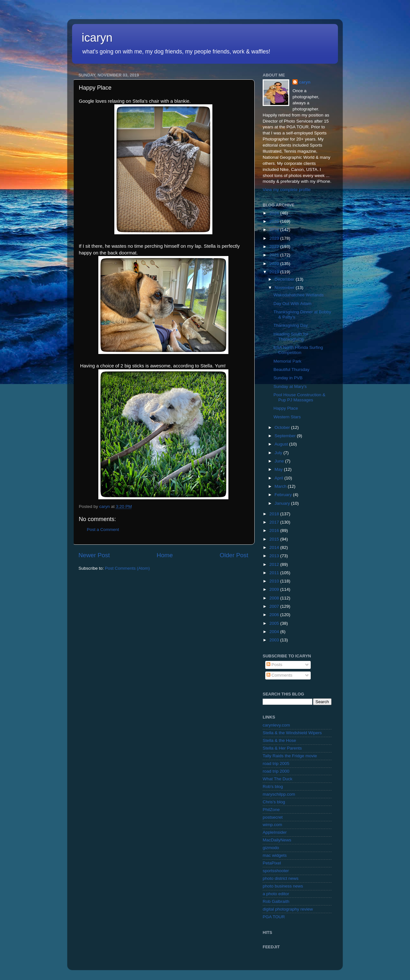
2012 (275, 564)
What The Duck (278, 779)
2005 (275, 623)
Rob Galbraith (276, 901)
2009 (275, 589)
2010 (275, 581)
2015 (275, 539)
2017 (275, 522)
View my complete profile (287, 190)
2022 (275, 247)
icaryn (97, 38)
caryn (305, 82)
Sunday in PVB (288, 378)
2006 (275, 615)
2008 (275, 598)
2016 (275, 530)
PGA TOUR (274, 917)
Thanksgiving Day (291, 325)
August (282, 444)
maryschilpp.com (279, 794)
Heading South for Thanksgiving (291, 337)
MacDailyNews (277, 840)
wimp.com (272, 825)
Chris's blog (274, 802)
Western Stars (287, 417)
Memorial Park (287, 361)
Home (165, 555)
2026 (275, 213)
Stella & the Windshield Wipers (292, 733)
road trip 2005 (276, 763)
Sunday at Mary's (290, 386)
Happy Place (286, 408)
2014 (275, 547)
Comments (279, 675)
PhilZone (271, 810)
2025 (275, 221)
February (284, 495)
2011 (275, 573)
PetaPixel (272, 863)
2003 (275, 640)
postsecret (273, 817)
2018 (275, 514)
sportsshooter (276, 871)
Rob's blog (273, 787)
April (279, 478)
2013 (275, 556)
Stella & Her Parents (282, 748)
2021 (275, 255)
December (285, 279)
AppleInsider (275, 832)
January (283, 503)
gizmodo (271, 848)
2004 (275, 632)
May (279, 469)
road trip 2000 (276, 771)
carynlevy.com (276, 725)
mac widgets (275, 855)
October (283, 427)
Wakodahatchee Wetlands (299, 295)
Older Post (234, 555)
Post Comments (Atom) (127, 568)
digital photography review (288, 909)
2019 (275, 272)
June (280, 461)
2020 (275, 264)
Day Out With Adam (293, 304)
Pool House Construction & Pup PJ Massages (299, 397)
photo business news (283, 886)
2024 (275, 230)
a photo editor (276, 894)
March (281, 486)
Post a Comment (103, 530)
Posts (275, 665)
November (285, 288)
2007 (275, 606)
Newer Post (94, 555)
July (279, 453)
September (286, 436)
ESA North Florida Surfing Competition (298, 350)
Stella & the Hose (279, 740)
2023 (275, 238)
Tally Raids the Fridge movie (290, 756)
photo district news (281, 878)
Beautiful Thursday (291, 370)
